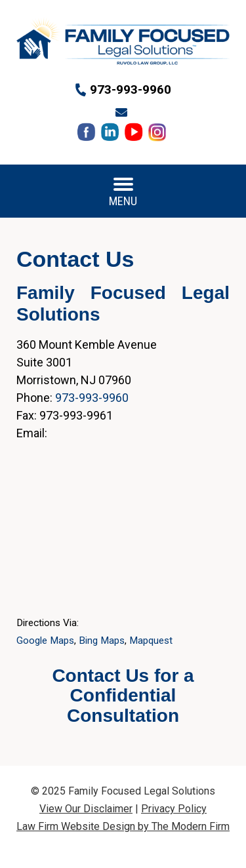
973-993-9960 (131, 89)
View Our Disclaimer (86, 809)
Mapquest (151, 641)
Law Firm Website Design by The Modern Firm (123, 826)
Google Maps (45, 641)
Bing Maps (102, 641)
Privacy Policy (174, 809)
